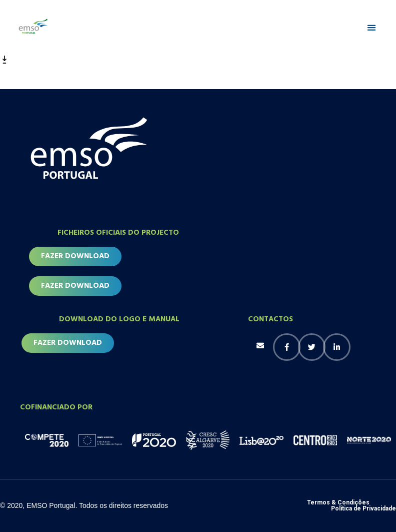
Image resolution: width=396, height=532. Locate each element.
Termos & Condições (338, 502)
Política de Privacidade (363, 508)
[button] (371, 28)
